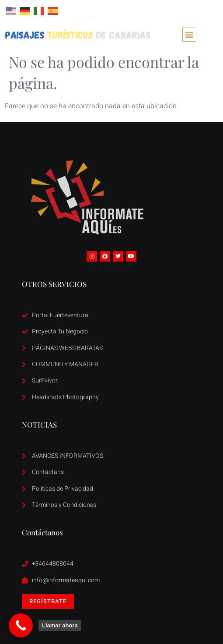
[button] (189, 35)
